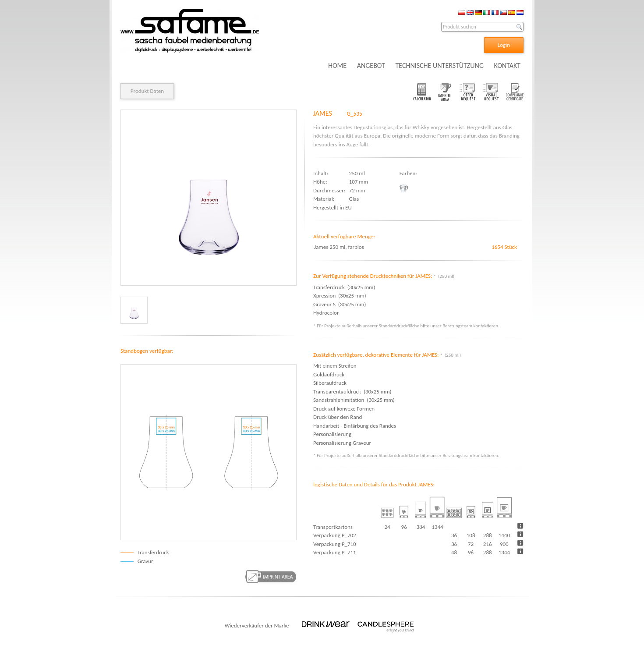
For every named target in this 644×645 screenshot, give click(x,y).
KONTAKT (507, 66)
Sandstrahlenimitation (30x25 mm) (354, 400)
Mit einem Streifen (335, 366)
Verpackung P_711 (335, 552)
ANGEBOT (371, 66)
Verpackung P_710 (335, 544)
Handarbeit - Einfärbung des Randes (355, 426)
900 (504, 544)
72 (471, 544)
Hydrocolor (327, 313)
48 (454, 552)
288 (488, 535)
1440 (504, 535)
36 (454, 535)
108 (471, 535)
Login (504, 45)
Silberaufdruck (330, 383)
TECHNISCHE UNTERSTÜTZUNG (439, 66)
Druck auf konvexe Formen (344, 409)
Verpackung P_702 (335, 535)
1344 (504, 552)
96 (471, 552)
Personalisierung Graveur (342, 443)
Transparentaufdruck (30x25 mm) (352, 392)
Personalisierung (332, 434)
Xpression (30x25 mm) (340, 296)
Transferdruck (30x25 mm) (344, 287)
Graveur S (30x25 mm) (340, 304)
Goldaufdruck (329, 374)
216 (488, 544)
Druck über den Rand (338, 417)
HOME (337, 66)
